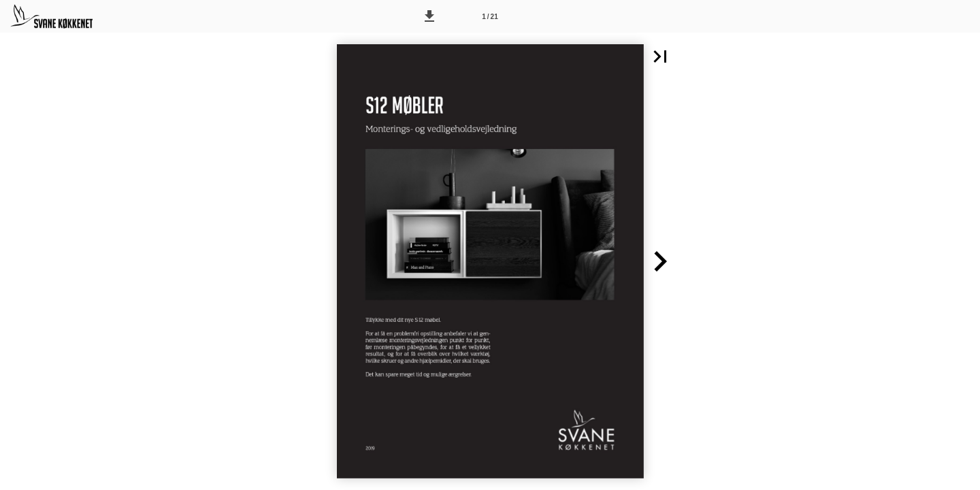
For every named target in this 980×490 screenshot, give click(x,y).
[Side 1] (490, 16)
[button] (429, 16)
